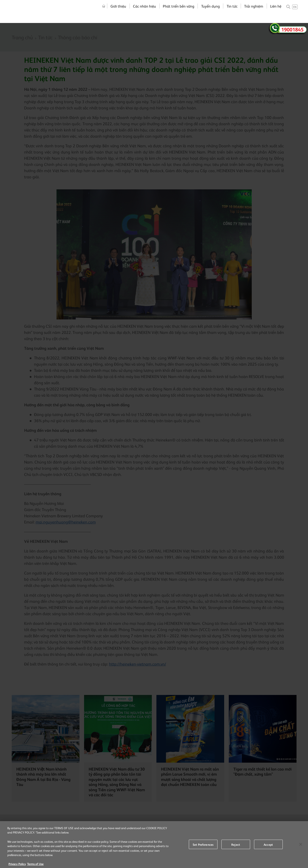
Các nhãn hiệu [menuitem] (144, 11)
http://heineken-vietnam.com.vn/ (138, 664)
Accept (268, 846)
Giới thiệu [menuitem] (118, 11)
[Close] (301, 846)
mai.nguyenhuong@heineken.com (66, 522)
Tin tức (45, 37)
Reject (236, 846)
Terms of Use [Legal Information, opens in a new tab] (35, 866)
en (295, 12)
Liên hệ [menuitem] (276, 11)
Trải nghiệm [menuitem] (254, 11)
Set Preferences (203, 846)
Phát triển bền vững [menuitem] (179, 11)
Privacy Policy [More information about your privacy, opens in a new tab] (17, 866)
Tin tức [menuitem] (232, 11)
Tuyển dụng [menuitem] (211, 11)
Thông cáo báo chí (78, 37)
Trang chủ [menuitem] (104, 11)
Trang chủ (22, 37)
